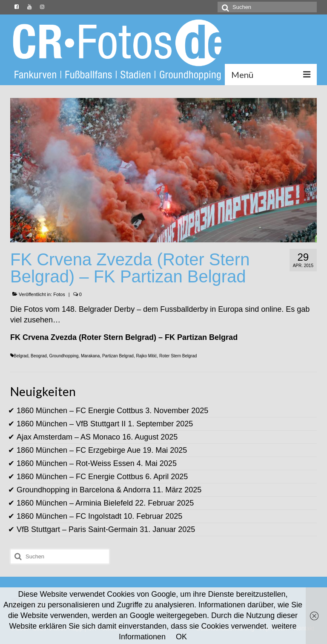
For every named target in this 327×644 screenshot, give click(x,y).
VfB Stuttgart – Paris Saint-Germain (77, 529)
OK (181, 637)
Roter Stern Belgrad (178, 356)
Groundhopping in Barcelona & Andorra (83, 490)
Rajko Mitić (146, 356)
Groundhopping (64, 356)
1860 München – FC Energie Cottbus (80, 411)
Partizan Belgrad (118, 356)
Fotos (59, 294)
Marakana (90, 356)
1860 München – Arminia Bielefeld (75, 503)
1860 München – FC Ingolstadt (69, 516)
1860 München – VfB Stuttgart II (71, 424)
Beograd (39, 356)
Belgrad (21, 356)
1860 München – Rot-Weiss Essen (76, 463)
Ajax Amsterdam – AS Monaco (68, 437)
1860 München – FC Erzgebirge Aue (79, 450)
